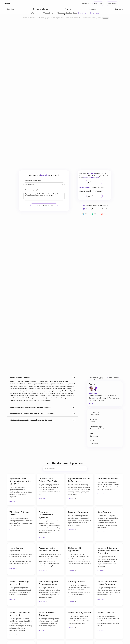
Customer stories (33, 4)
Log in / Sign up (112, 4)
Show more (105, 18)
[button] (22, 4)
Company (62, 4)
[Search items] (65, 469)
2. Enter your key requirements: (34, 190)
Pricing (43, 4)
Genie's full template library (91, 178)
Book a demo (98, 4)
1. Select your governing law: (32, 180)
